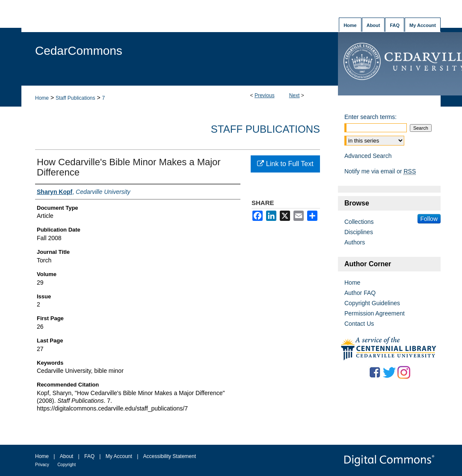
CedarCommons (79, 51)
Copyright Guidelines (372, 303)
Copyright (67, 465)
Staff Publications (76, 98)
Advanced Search (368, 156)
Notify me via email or (380, 171)
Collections (359, 222)
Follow (429, 219)
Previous (265, 95)
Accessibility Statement (170, 456)
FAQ (89, 456)
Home (42, 98)
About (67, 456)
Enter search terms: (370, 117)
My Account (119, 456)
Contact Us (359, 324)
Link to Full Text (285, 164)
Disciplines (359, 232)
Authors (355, 242)
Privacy (42, 465)
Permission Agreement (375, 313)
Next (295, 95)
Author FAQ (360, 293)
